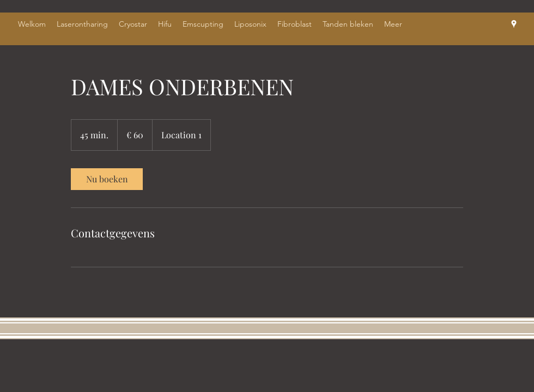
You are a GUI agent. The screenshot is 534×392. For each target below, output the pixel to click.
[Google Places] (514, 24)
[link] (107, 179)
